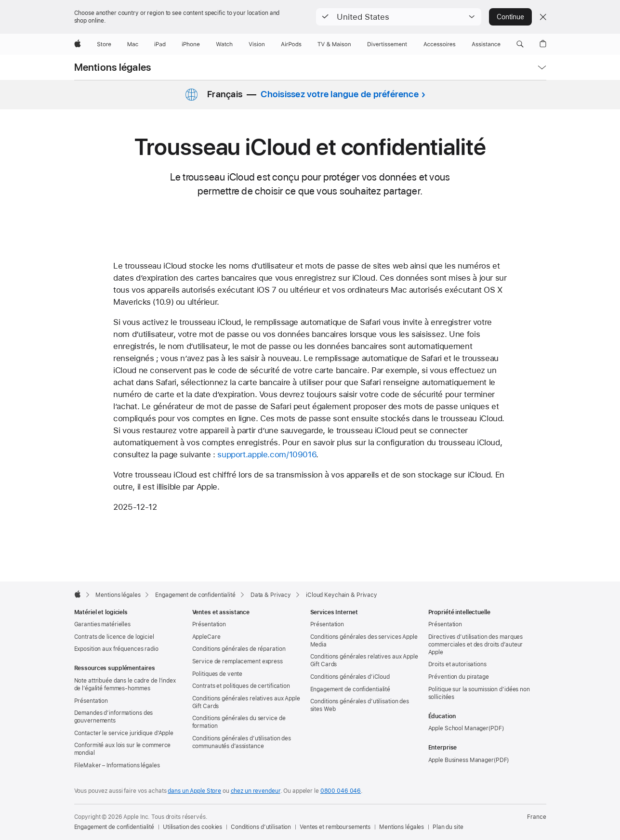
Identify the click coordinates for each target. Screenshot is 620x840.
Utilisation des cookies (192, 827)
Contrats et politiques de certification (241, 686)
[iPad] (160, 44)
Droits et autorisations (457, 664)
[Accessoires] (440, 44)
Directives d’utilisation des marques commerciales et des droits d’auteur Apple (476, 645)
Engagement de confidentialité (350, 689)
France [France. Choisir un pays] (536, 817)
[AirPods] (291, 44)
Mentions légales (113, 67)
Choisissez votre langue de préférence (339, 94)
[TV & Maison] (334, 44)
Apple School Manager (459, 728)
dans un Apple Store (194, 791)
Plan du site (448, 827)
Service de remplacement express (237, 661)
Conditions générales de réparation (239, 649)
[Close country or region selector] (543, 17)
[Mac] (133, 44)
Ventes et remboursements (335, 827)
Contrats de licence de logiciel (114, 637)
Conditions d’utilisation (261, 827)
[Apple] (78, 44)
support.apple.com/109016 (267, 454)
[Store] (104, 44)
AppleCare (206, 637)
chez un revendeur (256, 791)
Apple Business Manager (461, 760)
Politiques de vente (218, 674)
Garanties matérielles (102, 624)
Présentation (91, 701)
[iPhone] (191, 44)
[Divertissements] (387, 44)
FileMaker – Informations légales (117, 765)
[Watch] (224, 44)
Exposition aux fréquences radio (116, 649)
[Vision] (257, 44)
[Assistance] (486, 44)
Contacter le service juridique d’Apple (124, 733)
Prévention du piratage (459, 677)
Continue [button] (510, 17)
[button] (399, 17)
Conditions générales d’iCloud (350, 677)
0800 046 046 (341, 791)
